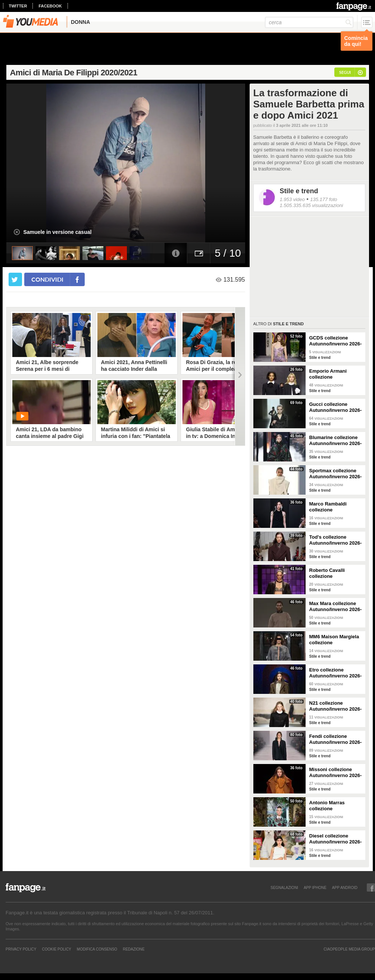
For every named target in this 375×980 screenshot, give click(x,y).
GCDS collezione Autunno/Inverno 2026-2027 (336, 341)
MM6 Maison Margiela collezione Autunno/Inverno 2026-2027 (336, 640)
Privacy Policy (21, 949)
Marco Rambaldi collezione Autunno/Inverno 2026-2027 (336, 507)
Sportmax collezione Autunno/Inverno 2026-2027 (336, 474)
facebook (50, 6)
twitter (18, 6)
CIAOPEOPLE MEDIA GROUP (349, 949)
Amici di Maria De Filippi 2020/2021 (74, 73)
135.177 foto (324, 199)
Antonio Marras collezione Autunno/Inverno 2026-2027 (336, 806)
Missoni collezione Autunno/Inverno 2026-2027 (336, 773)
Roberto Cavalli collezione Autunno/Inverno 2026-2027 (336, 573)
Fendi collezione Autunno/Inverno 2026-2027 (336, 739)
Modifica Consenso (97, 949)
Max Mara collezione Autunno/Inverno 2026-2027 (336, 607)
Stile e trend (299, 191)
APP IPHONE (315, 887)
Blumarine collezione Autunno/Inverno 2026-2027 (336, 441)
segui (345, 72)
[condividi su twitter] (15, 279)
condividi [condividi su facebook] (47, 279)
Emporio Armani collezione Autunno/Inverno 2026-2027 (336, 374)
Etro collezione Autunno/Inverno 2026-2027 (336, 673)
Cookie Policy (56, 949)
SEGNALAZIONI (284, 887)
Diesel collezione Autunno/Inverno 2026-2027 (336, 839)
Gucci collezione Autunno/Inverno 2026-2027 (336, 407)
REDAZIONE (134, 949)
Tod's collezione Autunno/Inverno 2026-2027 (336, 540)
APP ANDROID (345, 887)
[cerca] (309, 22)
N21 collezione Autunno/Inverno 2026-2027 (336, 706)
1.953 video (292, 199)
